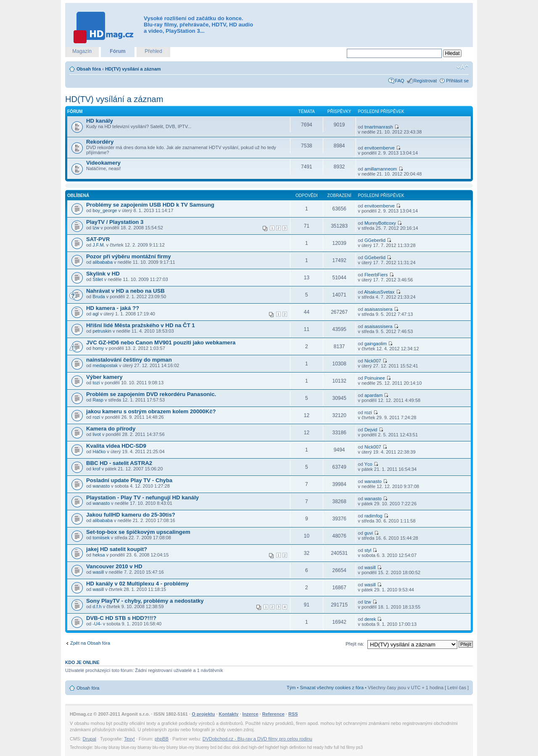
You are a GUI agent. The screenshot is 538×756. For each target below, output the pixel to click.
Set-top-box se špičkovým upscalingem (138, 532)
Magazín (82, 51)
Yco (368, 464)
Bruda (99, 297)
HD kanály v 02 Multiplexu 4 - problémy (137, 584)
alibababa (103, 262)
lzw (96, 228)
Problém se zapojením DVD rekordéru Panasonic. (151, 394)
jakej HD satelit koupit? (117, 549)
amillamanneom (381, 169)
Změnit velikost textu (463, 67)
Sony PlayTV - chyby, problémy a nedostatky (145, 601)
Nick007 (373, 361)
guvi (369, 533)
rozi (96, 417)
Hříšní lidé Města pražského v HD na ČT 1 (141, 325)
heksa (99, 555)
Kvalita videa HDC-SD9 (116, 446)
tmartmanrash (379, 127)
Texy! (129, 739)
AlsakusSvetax (379, 292)
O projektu (203, 714)
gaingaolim (376, 344)
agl (96, 314)
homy (98, 348)
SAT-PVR (98, 239)
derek (370, 619)
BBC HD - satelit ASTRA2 (119, 463)
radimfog (373, 516)
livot (97, 434)
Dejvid (371, 430)
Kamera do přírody (111, 429)
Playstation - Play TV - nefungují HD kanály (142, 497)
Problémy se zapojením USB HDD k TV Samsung (150, 205)
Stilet (98, 279)
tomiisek (101, 538)
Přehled (153, 51)
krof (96, 469)
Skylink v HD (103, 274)
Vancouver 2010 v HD (114, 566)
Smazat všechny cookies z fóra (332, 688)
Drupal (90, 739)
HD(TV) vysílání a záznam (133, 69)
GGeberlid (375, 240)
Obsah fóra (89, 69)
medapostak (105, 365)
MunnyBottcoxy (380, 223)
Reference (273, 714)
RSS (293, 714)
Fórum (117, 51)
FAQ (400, 81)
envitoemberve (380, 148)
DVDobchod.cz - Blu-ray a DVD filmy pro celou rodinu (257, 739)
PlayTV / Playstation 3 (115, 222)
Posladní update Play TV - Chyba (129, 480)
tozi (96, 383)
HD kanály (100, 121)
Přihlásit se (457, 81)
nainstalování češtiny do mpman (129, 360)
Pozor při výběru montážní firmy (129, 256)
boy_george (105, 210)
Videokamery (103, 163)
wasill (98, 572)
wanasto (101, 486)
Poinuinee (375, 378)
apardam (373, 395)
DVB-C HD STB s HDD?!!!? (121, 618)
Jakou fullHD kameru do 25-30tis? (131, 515)
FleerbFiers (376, 275)
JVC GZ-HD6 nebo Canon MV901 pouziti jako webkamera (161, 343)
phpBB (162, 739)
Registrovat (425, 81)
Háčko (99, 451)
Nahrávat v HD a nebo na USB (125, 291)
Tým (291, 688)
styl (368, 550)
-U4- (97, 624)
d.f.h (97, 606)
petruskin (102, 331)
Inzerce (251, 714)
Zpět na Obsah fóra (90, 643)
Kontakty (228, 714)
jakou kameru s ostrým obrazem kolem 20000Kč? (151, 411)
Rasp (98, 400)
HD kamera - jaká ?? (113, 308)
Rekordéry (100, 142)
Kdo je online (82, 662)
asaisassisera (378, 309)
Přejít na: (355, 644)
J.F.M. (99, 245)
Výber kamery (104, 377)
